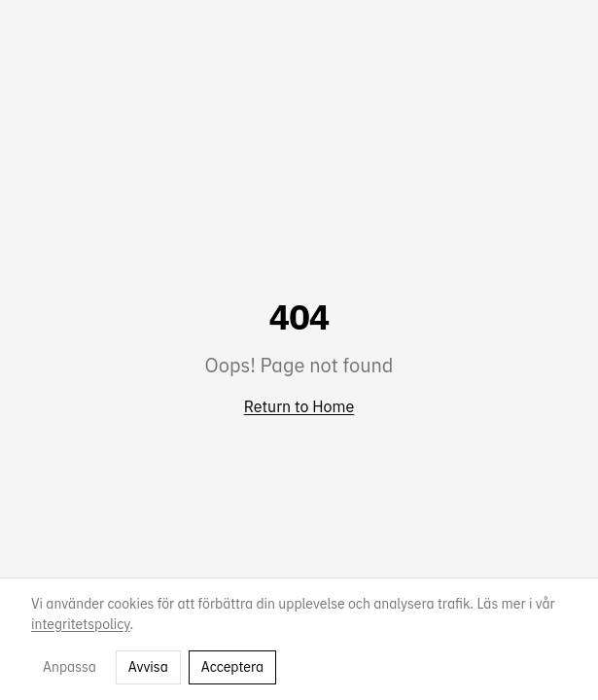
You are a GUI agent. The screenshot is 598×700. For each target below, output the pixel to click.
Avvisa (148, 667)
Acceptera (232, 667)
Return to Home (299, 406)
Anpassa (70, 667)
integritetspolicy (81, 624)
